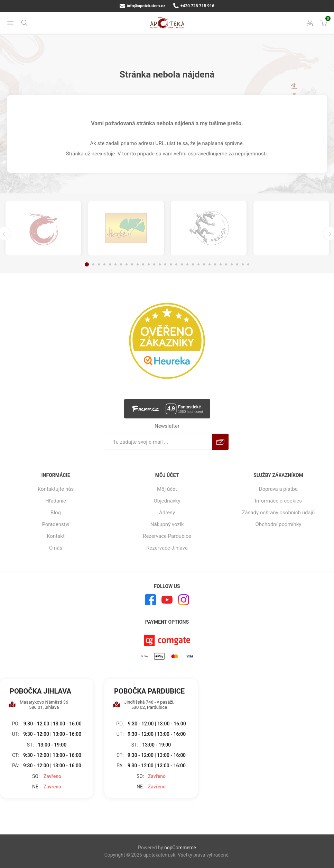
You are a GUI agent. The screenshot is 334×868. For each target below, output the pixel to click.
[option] (43, 228)
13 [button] (154, 264)
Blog (56, 513)
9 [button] (132, 264)
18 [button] (182, 264)
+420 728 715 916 (194, 6)
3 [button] (99, 264)
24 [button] (215, 264)
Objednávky (167, 501)
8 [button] (127, 264)
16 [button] (171, 264)
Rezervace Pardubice (167, 536)
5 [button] (110, 264)
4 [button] (104, 264)
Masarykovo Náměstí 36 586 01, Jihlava (38, 705)
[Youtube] (167, 600)
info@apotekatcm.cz (142, 6)
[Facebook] (150, 600)
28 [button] (237, 264)
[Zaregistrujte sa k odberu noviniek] (159, 442)
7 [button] (121, 264)
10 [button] (138, 264)
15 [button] (165, 264)
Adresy (167, 513)
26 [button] (226, 264)
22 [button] (204, 264)
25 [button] (221, 264)
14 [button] (160, 264)
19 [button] (187, 264)
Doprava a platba (278, 489)
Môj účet (167, 489)
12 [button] (149, 264)
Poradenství (55, 524)
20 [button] (193, 264)
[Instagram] (184, 600)
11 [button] (143, 264)
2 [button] (93, 264)
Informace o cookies (278, 501)
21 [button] (198, 264)
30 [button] (248, 264)
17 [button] (176, 264)
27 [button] (232, 264)
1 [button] (87, 264)
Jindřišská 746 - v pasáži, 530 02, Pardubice (143, 705)
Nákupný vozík (167, 524)
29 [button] (243, 264)
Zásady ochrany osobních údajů (278, 513)
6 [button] (115, 264)
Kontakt (56, 536)
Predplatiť (220, 442)
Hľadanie (56, 501)
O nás (56, 548)
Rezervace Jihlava (167, 548)
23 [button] (210, 264)
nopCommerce (180, 848)
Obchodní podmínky (279, 524)
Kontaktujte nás (56, 489)
